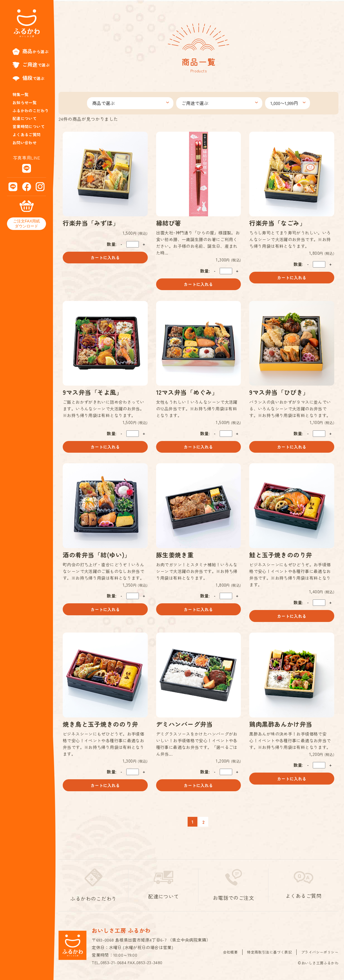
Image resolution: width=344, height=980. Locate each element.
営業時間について (29, 126)
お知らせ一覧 (25, 102)
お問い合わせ (25, 143)
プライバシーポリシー (320, 952)
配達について (25, 118)
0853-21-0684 (113, 963)
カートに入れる (105, 258)
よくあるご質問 (27, 134)
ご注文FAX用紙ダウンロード (26, 224)
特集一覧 (21, 94)
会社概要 (231, 952)
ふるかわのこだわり (31, 111)
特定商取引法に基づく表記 (269, 952)
